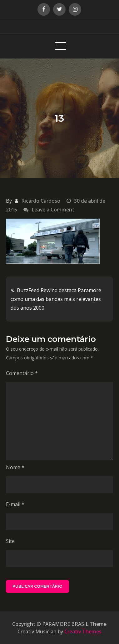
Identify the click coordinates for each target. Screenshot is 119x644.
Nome (15, 467)
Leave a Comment (53, 210)
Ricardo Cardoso (41, 201)
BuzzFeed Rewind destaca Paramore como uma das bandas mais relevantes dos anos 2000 (56, 299)
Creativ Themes (83, 631)
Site (10, 541)
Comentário (22, 373)
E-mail (15, 504)
